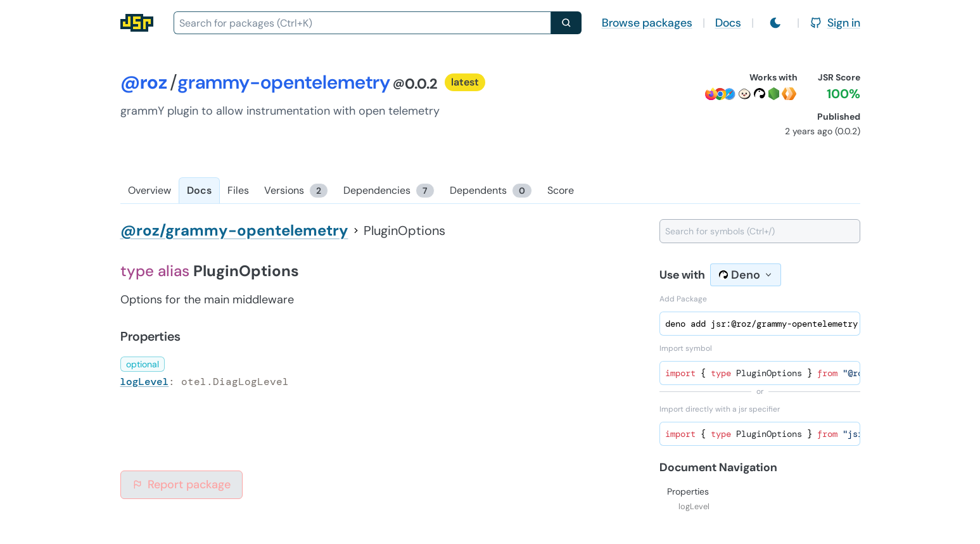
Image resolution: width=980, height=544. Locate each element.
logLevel (145, 382)
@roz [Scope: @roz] (144, 82)
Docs (728, 23)
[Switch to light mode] (775, 23)
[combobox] (362, 23)
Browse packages (647, 23)
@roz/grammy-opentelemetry (234, 230)
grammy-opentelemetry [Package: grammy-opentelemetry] (284, 82)
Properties (688, 491)
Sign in (835, 23)
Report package (181, 484)
